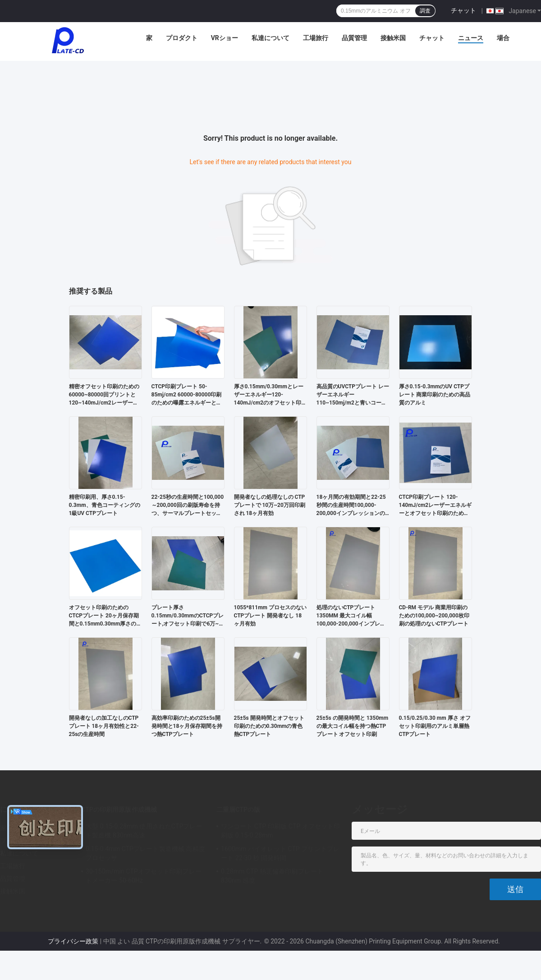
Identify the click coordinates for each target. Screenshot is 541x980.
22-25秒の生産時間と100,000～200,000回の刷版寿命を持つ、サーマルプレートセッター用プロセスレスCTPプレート (188, 506)
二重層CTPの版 (238, 810)
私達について (270, 38)
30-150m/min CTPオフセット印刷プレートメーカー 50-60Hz (144, 876)
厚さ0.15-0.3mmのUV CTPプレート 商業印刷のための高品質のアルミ (435, 395)
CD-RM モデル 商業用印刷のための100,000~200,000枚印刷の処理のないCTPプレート (434, 616)
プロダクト (182, 38)
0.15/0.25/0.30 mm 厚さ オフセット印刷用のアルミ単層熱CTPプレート (435, 726)
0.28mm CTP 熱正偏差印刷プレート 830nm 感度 (272, 876)
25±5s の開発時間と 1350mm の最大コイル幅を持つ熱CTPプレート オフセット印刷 (353, 726)
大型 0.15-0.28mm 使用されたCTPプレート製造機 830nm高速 (144, 831)
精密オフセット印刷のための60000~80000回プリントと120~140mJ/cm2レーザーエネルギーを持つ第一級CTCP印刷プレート (104, 395)
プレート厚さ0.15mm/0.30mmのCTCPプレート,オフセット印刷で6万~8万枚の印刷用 (188, 616)
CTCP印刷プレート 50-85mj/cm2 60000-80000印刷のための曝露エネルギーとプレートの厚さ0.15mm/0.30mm (187, 395)
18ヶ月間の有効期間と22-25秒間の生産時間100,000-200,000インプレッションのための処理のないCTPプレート (351, 506)
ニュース (471, 38)
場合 (503, 38)
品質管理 (354, 38)
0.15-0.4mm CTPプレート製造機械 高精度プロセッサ (145, 853)
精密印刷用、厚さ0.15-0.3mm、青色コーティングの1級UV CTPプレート (105, 505)
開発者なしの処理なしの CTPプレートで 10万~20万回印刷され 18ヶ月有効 (270, 505)
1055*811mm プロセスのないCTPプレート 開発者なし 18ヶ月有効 (270, 616)
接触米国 (393, 38)
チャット (463, 10)
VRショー (225, 38)
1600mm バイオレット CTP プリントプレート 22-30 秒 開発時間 (280, 853)
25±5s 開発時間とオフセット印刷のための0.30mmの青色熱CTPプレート (269, 726)
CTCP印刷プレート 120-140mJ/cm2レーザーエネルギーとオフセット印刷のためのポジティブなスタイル (436, 506)
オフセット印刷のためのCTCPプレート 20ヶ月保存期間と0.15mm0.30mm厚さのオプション (105, 616)
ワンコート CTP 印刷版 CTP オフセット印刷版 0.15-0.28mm (281, 831)
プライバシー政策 (73, 941)
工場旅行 (316, 38)
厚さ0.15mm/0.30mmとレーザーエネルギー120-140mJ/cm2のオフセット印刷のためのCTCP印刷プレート (270, 395)
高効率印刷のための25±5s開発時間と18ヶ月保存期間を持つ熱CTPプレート (187, 726)
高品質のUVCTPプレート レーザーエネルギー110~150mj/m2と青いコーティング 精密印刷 (353, 395)
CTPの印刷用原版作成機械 (119, 810)
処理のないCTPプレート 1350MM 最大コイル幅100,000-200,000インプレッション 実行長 (351, 616)
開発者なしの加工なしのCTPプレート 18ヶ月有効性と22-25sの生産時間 (104, 726)
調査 (425, 11)
